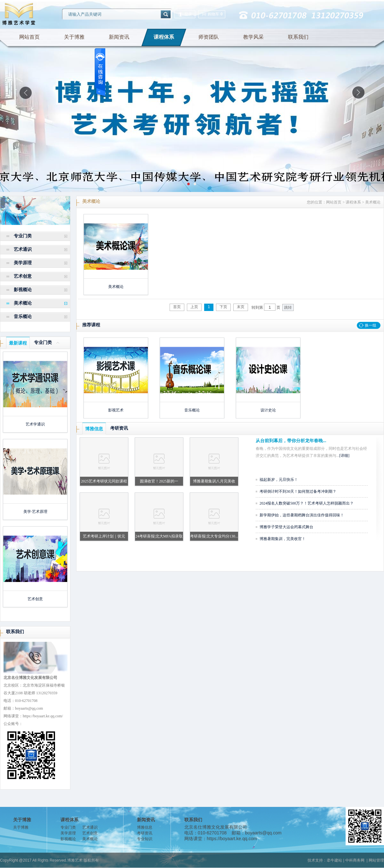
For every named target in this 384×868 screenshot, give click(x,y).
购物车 (212, 14)
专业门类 (23, 236)
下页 (223, 307)
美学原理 (23, 263)
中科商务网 (355, 860)
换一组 (371, 325)
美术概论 (23, 303)
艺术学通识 (35, 424)
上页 (194, 307)
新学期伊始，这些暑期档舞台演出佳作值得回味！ (302, 515)
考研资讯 (119, 428)
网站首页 (29, 37)
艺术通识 (23, 249)
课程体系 (164, 37)
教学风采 (253, 37)
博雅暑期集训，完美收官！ (283, 539)
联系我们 (298, 37)
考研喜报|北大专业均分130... (214, 536)
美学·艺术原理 (35, 512)
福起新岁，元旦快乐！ (279, 480)
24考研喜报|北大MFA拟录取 (159, 536)
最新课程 (18, 343)
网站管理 (376, 860)
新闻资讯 (119, 37)
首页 (177, 307)
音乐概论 (23, 317)
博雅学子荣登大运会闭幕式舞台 (286, 527)
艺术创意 (23, 276)
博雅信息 (94, 429)
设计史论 (268, 410)
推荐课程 (91, 325)
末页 (241, 307)
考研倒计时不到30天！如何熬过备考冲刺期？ (298, 491)
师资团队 (209, 37)
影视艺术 (116, 410)
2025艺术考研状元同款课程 (104, 481)
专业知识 (145, 839)
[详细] (344, 456)
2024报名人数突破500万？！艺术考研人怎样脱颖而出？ (307, 503)
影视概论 (23, 290)
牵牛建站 (334, 860)
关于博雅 (74, 37)
